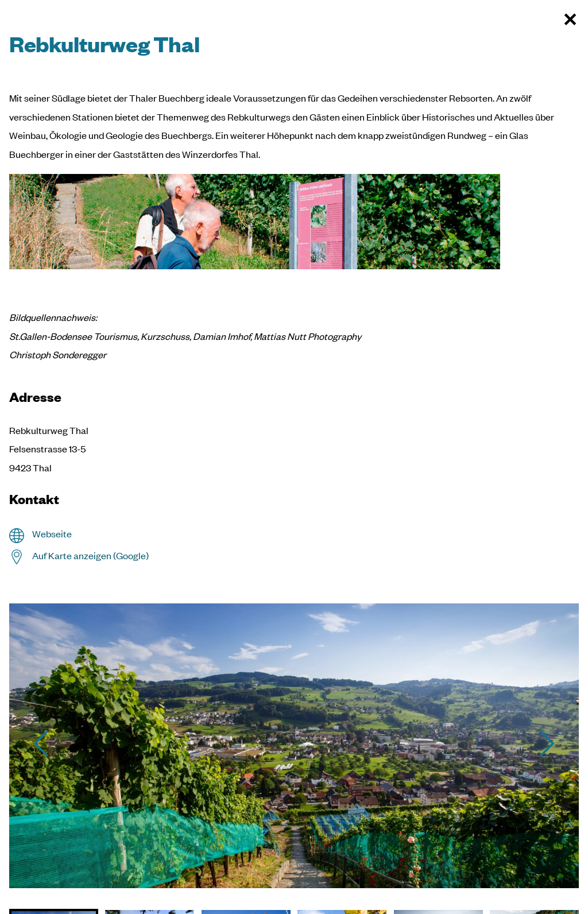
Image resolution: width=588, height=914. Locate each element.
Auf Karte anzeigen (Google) (90, 555)
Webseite (52, 534)
